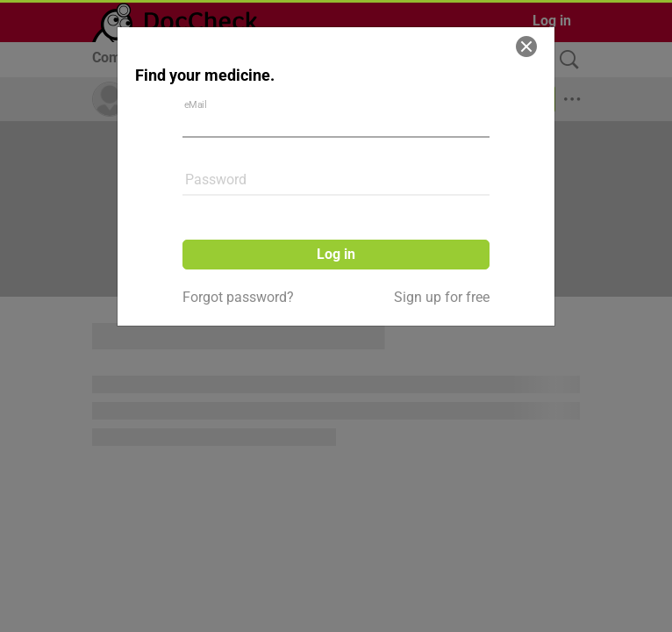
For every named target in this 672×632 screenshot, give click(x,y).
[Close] (526, 47)
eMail (196, 104)
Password (216, 180)
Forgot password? (238, 297)
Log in (336, 254)
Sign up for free (442, 297)
